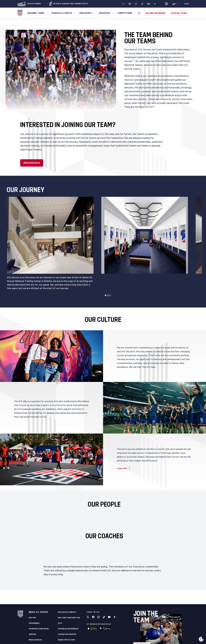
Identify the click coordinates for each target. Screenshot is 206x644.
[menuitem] (37, 13)
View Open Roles (32, 163)
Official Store (179, 13)
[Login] (187, 4)
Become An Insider (156, 13)
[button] (139, 13)
